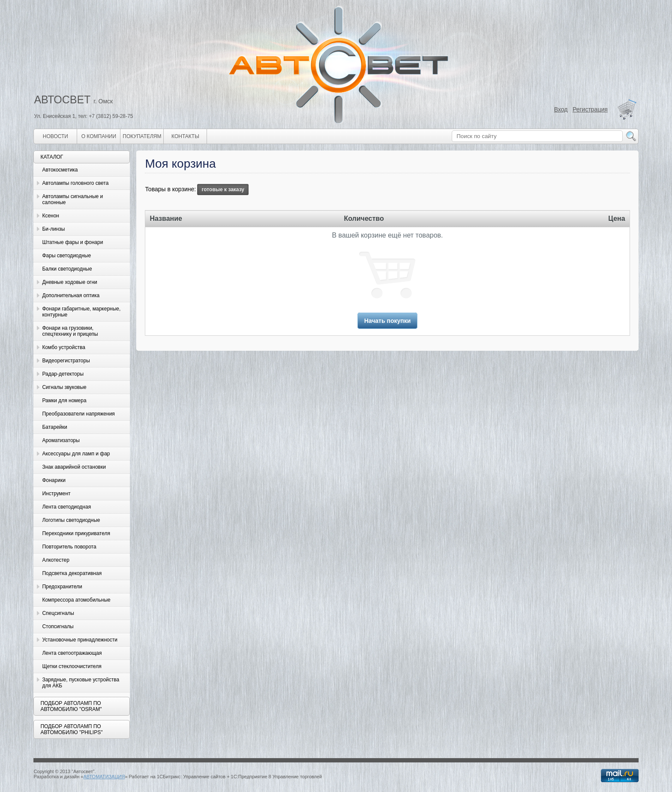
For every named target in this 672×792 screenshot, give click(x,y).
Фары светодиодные (66, 256)
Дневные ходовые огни (69, 282)
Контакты (185, 136)
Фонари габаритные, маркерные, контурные (81, 312)
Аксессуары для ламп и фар (76, 454)
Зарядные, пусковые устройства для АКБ (81, 683)
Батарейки (54, 427)
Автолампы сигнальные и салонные (72, 199)
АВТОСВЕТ (62, 99)
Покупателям (142, 136)
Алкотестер (56, 560)
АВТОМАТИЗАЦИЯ (104, 777)
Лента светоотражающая (72, 653)
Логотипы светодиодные (71, 520)
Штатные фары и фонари (72, 242)
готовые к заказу (223, 190)
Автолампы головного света (75, 183)
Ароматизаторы (61, 440)
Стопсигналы (58, 626)
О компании (99, 136)
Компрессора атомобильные (76, 600)
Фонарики (54, 480)
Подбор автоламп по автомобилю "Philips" (71, 729)
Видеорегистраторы (66, 361)
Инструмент (56, 494)
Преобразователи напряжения (78, 414)
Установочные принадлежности (80, 640)
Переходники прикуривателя (76, 533)
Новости (55, 136)
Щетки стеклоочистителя (72, 666)
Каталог (52, 157)
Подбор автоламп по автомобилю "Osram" (71, 706)
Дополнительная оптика (71, 295)
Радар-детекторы (63, 374)
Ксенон (51, 216)
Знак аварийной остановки (74, 467)
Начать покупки (388, 321)
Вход (561, 109)
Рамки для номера (64, 401)
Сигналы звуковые (64, 387)
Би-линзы (53, 229)
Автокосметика (60, 170)
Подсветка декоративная (72, 573)
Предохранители (62, 587)
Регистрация (590, 109)
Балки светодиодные (67, 269)
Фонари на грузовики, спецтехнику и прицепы (70, 331)
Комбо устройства (63, 347)
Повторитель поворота (69, 547)
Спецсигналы (58, 613)
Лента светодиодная (66, 507)
